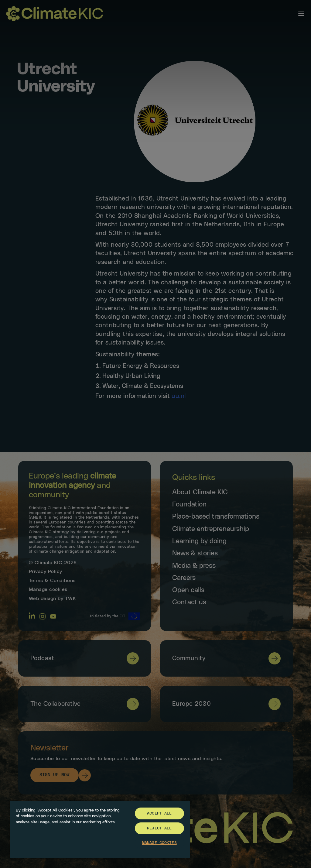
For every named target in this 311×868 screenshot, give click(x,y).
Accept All (159, 813)
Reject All (159, 828)
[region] (100, 829)
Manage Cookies (159, 843)
